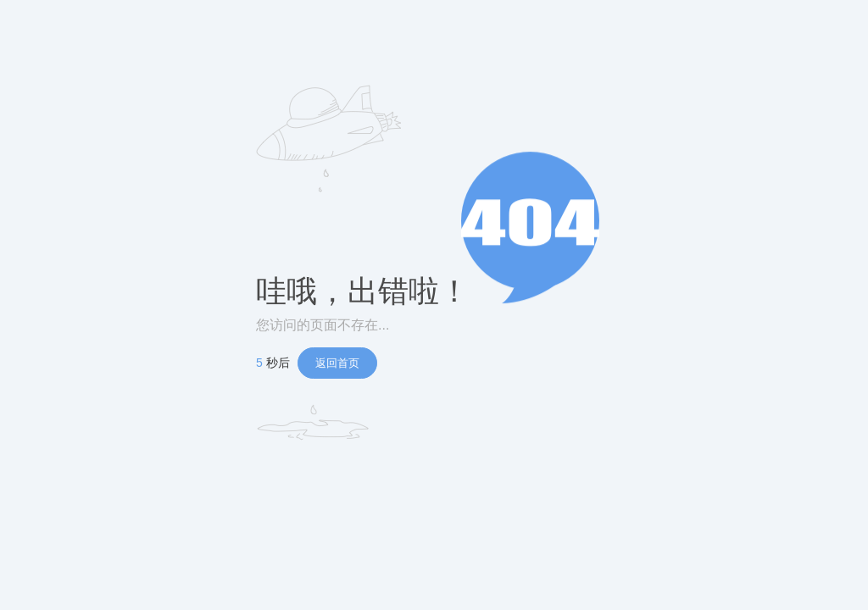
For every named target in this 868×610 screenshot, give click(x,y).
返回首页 (337, 363)
